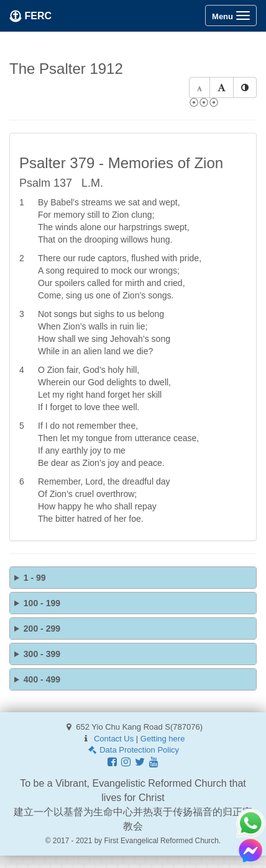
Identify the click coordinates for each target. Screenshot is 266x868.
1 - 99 (35, 578)
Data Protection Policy (133, 750)
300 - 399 (42, 654)
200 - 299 (42, 629)
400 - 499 (42, 679)
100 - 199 (42, 603)
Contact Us (114, 739)
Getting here (163, 739)
